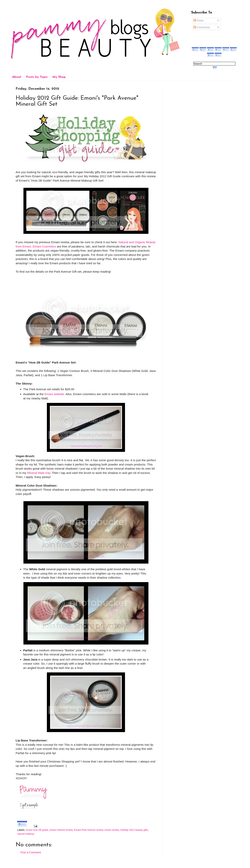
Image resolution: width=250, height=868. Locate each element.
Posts (199, 20)
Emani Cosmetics (44, 246)
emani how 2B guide (37, 830)
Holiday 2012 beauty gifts (134, 830)
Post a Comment (31, 852)
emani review (112, 830)
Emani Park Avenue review (89, 830)
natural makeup (26, 834)
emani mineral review (61, 830)
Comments (202, 27)
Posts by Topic (37, 77)
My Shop (59, 77)
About (17, 77)
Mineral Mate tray (39, 473)
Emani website (54, 394)
